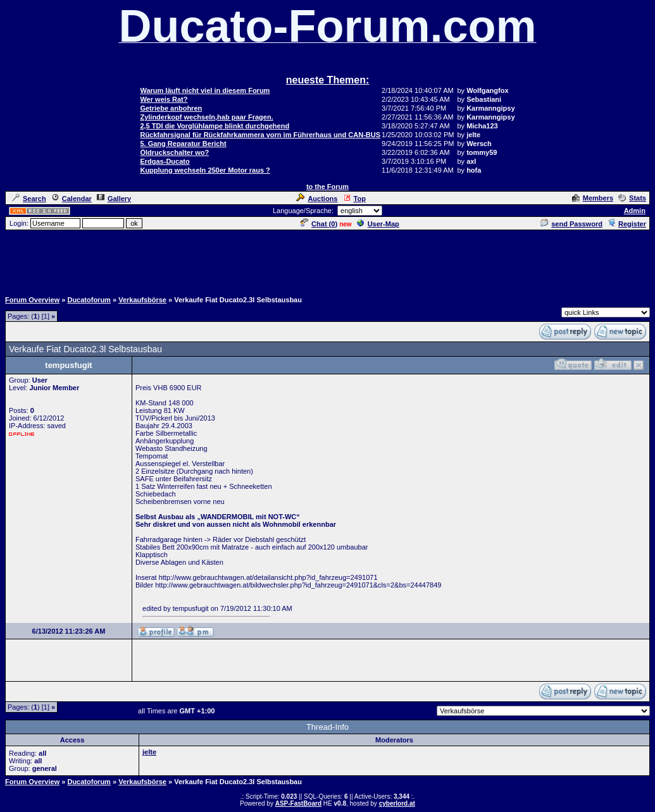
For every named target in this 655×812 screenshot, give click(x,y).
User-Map (378, 224)
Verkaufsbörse (142, 300)
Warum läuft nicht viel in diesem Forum (205, 90)
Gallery (114, 199)
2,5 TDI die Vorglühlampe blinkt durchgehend (215, 126)
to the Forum (327, 187)
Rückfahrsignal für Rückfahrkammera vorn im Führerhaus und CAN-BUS (260, 135)
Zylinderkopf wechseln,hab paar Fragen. (206, 117)
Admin (635, 211)
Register (627, 224)
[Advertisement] (328, 260)
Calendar (72, 199)
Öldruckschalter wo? (174, 152)
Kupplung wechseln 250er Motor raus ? (205, 170)
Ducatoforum (89, 300)
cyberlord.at (397, 803)
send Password (571, 224)
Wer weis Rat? (164, 99)
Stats (632, 198)
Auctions (317, 199)
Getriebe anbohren (171, 108)
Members (593, 198)
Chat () (319, 224)
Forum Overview (32, 300)
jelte (149, 752)
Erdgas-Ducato (165, 161)
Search (29, 199)
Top (354, 199)
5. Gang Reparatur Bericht (183, 144)
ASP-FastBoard (298, 803)
